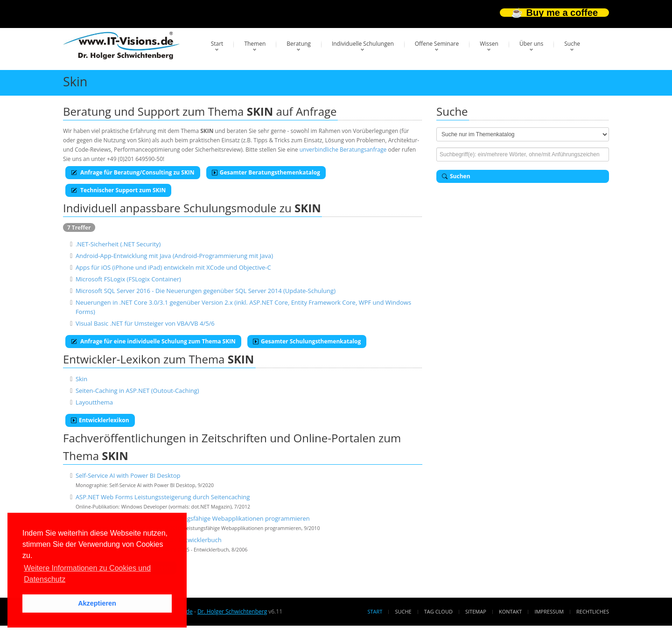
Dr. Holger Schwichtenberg (232, 611)
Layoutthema (94, 402)
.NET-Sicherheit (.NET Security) (118, 244)
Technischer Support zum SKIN (118, 190)
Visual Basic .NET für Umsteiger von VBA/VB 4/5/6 (145, 323)
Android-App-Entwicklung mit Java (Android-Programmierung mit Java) (174, 256)
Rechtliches (593, 611)
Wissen (489, 44)
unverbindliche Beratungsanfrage (343, 150)
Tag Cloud (438, 611)
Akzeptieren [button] (97, 603)
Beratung (299, 44)
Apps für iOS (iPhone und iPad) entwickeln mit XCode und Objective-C (173, 267)
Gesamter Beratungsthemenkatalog (266, 172)
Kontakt (510, 611)
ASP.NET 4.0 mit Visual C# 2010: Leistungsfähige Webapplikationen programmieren (193, 518)
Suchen (456, 176)
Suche (572, 44)
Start (217, 44)
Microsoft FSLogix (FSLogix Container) (128, 279)
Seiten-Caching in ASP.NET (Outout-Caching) (137, 391)
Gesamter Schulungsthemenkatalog (307, 341)
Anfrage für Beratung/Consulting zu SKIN (133, 172)
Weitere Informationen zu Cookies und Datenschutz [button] (87, 574)
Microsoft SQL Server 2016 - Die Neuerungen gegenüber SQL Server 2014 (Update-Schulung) (206, 291)
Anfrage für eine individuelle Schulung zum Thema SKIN (153, 341)
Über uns (531, 44)
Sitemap (476, 611)
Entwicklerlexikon (100, 420)
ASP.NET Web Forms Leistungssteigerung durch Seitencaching (163, 497)
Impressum (549, 611)
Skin (81, 379)
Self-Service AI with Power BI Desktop (128, 475)
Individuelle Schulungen (363, 44)
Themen (255, 44)
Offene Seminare (437, 44)
